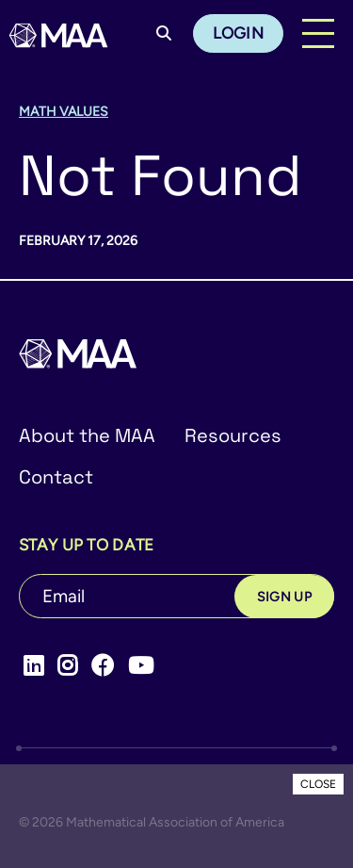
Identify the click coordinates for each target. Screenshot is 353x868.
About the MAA (87, 435)
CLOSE (318, 784)
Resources (233, 435)
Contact (56, 477)
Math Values (64, 112)
